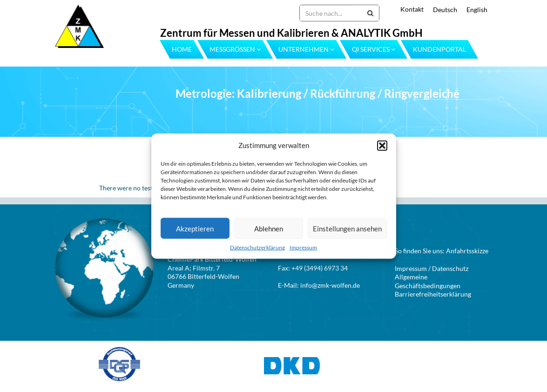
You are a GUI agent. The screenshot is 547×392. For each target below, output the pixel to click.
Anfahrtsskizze (467, 251)
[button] (382, 145)
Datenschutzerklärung (257, 247)
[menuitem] (440, 10)
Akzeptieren (195, 229)
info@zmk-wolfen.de (330, 285)
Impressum (303, 247)
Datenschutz (450, 268)
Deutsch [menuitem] (445, 10)
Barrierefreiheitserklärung (433, 294)
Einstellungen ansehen (347, 229)
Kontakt (412, 9)
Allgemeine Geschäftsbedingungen (428, 281)
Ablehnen (269, 229)
